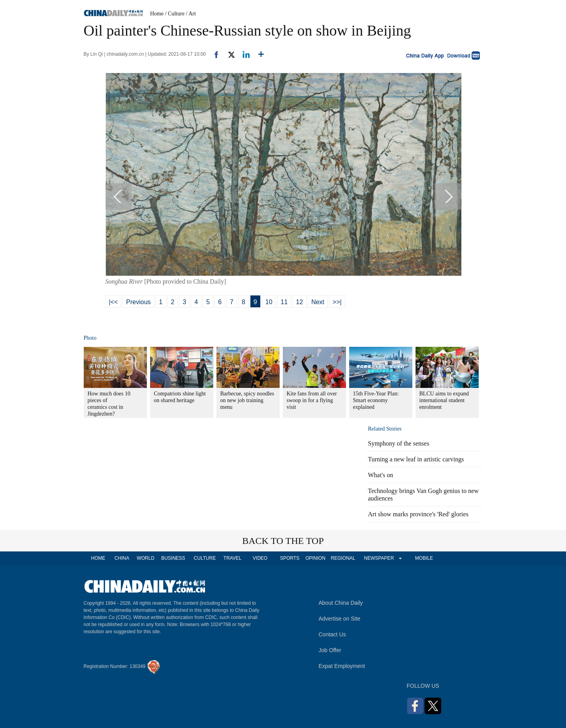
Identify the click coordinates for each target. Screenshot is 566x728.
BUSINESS (173, 558)
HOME (98, 558)
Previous (138, 302)
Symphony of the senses (399, 443)
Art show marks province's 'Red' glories (418, 514)
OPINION (315, 558)
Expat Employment (342, 666)
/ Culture (175, 14)
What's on (381, 475)
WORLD (146, 558)
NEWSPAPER (379, 558)
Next (318, 302)
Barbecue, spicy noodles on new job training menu (247, 400)
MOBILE (424, 558)
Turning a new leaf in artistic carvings (416, 459)
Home (157, 14)
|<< (114, 302)
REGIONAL (343, 558)
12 (299, 302)
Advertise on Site (340, 619)
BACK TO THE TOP (283, 541)
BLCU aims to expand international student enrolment (444, 400)
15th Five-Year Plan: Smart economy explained (376, 400)
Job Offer (330, 650)
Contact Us (332, 634)
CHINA (122, 558)
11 (284, 302)
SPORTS (290, 558)
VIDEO (260, 558)
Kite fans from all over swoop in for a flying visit (312, 400)
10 (269, 302)
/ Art (191, 14)
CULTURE (205, 558)
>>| (337, 302)
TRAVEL (233, 558)
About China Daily (341, 603)
